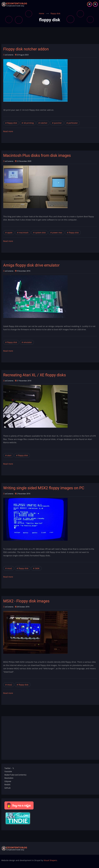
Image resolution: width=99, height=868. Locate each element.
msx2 (10, 568)
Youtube (8, 771)
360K (37, 568)
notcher (44, 123)
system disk (40, 233)
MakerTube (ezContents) (15, 775)
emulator (28, 342)
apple (10, 233)
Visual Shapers (50, 860)
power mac (57, 233)
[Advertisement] (50, 37)
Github (8, 788)
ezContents (9, 55)
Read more (8, 131)
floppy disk (12, 123)
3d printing (29, 123)
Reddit (7, 785)
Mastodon (9, 778)
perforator (73, 123)
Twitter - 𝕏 (9, 768)
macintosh (24, 233)
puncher (58, 123)
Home (42, 13)
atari (9, 455)
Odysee (8, 781)
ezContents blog (17, 3)
